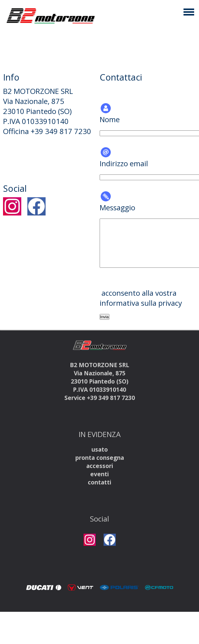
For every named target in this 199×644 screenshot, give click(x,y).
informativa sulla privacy (141, 303)
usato (100, 449)
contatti (99, 482)
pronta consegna (100, 458)
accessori (100, 466)
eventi (99, 474)
